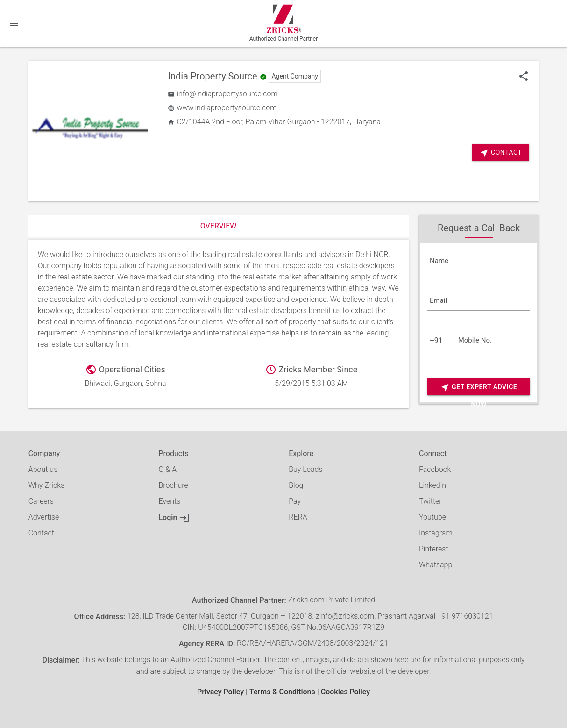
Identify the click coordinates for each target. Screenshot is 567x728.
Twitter (430, 501)
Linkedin (432, 485)
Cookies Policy (345, 692)
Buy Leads (305, 469)
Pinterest (433, 549)
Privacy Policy (220, 692)
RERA (298, 517)
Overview (219, 226)
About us (43, 469)
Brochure (173, 485)
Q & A (167, 469)
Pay (295, 501)
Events (169, 501)
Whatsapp (436, 565)
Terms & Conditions (282, 692)
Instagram (436, 533)
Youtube (432, 517)
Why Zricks (46, 485)
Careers (41, 501)
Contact (501, 153)
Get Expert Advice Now (479, 387)
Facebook (435, 469)
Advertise (44, 517)
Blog (296, 485)
